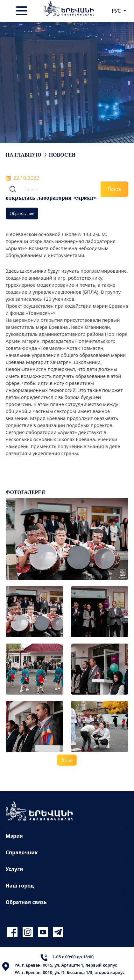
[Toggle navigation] (22, 11)
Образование (22, 213)
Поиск (115, 189)
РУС (117, 11)
